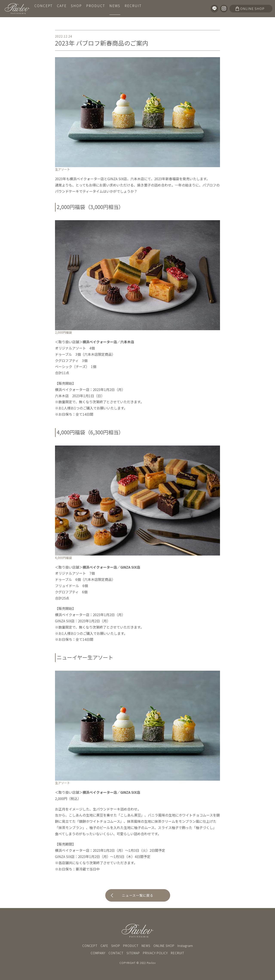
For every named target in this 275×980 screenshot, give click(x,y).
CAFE (62, 8)
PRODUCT (95, 8)
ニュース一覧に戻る (138, 895)
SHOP (76, 8)
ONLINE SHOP (164, 946)
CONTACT (116, 953)
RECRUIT (132, 8)
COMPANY (98, 953)
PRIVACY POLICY (155, 953)
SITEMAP (133, 953)
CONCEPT (44, 8)
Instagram (185, 946)
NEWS (114, 8)
